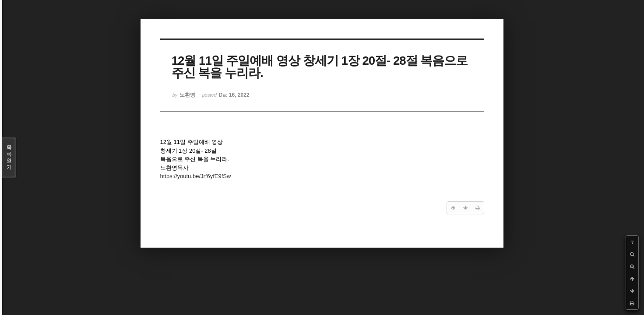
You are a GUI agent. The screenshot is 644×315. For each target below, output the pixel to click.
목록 (9, 157)
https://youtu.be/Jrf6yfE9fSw (196, 176)
